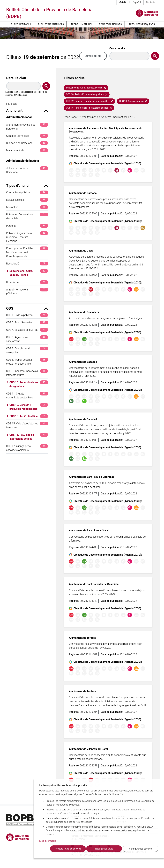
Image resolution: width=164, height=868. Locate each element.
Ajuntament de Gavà (81, 251)
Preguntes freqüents (142, 24)
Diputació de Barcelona (27, 143)
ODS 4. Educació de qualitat (27, 330)
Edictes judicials (27, 200)
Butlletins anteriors (51, 24)
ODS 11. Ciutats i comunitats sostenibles (27, 395)
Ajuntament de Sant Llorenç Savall (89, 530)
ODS (27, 308)
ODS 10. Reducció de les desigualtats (29, 384)
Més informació (48, 841)
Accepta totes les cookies (68, 849)
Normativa (27, 207)
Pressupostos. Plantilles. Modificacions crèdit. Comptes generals (27, 252)
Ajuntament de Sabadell (83, 362)
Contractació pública (27, 192)
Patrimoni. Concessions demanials (27, 216)
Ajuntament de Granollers (84, 312)
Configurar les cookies (140, 849)
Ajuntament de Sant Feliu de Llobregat (91, 477)
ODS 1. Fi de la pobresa (27, 315)
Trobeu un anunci (82, 24)
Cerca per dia (117, 48)
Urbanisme (27, 282)
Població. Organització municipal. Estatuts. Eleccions (27, 237)
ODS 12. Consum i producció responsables (29, 407)
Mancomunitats (27, 150)
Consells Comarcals (27, 136)
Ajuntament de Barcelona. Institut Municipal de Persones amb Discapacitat (105, 130)
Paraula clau (16, 78)
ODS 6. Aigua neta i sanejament (27, 339)
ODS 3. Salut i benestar (27, 322)
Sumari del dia (93, 56)
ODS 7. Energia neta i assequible (27, 350)
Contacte (151, 2)
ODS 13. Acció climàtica (29, 416)
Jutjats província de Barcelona (27, 170)
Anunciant (27, 110)
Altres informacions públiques (27, 291)
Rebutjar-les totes (104, 849)
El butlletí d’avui (21, 24)
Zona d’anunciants (110, 24)
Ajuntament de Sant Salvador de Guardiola (94, 584)
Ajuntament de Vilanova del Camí (88, 749)
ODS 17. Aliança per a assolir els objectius (27, 448)
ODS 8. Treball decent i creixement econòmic (27, 362)
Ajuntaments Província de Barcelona (27, 127)
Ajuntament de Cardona (83, 193)
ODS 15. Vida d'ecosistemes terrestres (27, 425)
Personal (27, 226)
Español (137, 2)
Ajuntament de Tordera (82, 638)
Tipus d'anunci (27, 186)
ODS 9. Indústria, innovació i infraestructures (27, 373)
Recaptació (27, 264)
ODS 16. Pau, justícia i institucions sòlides (29, 437)
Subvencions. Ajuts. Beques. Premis (29, 273)
